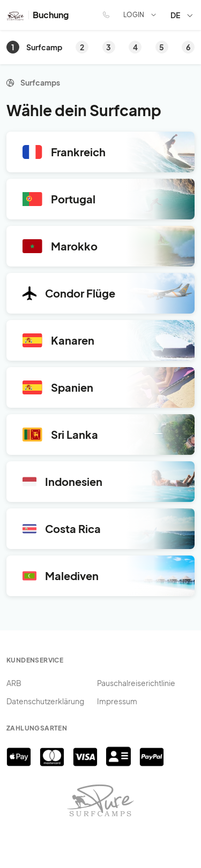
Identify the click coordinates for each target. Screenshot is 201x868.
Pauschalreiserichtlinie (136, 683)
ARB (14, 683)
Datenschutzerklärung (45, 701)
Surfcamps (40, 82)
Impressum (117, 701)
